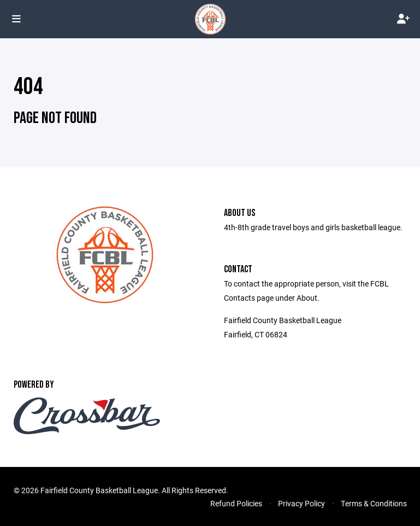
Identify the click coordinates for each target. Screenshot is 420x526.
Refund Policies (236, 503)
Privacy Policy (301, 503)
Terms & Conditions (374, 503)
